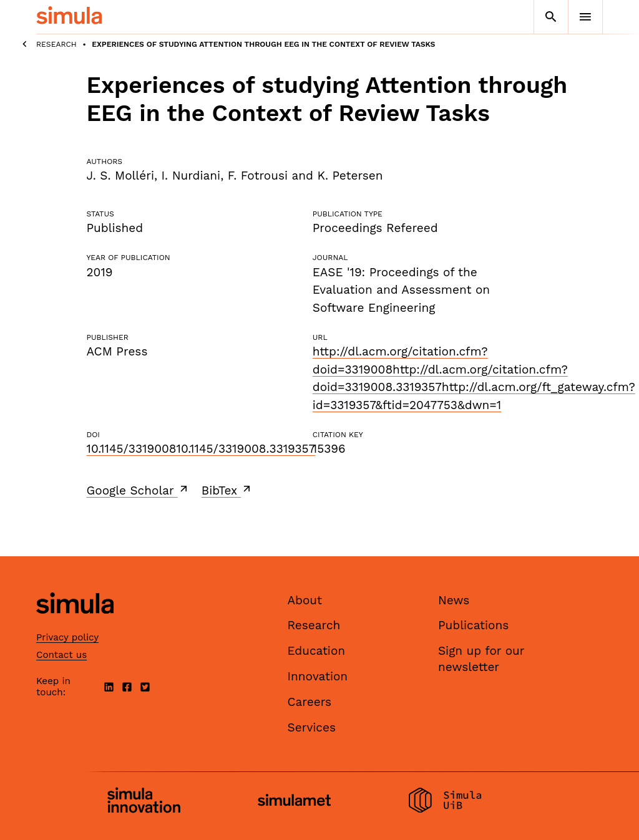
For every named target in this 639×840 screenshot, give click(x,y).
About (305, 600)
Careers (310, 702)
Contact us (61, 655)
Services (312, 727)
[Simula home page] (75, 624)
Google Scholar (138, 490)
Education (317, 651)
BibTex (227, 490)
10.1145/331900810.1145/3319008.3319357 (201, 449)
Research (56, 44)
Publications (473, 625)
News (454, 600)
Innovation (318, 676)
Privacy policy (67, 637)
